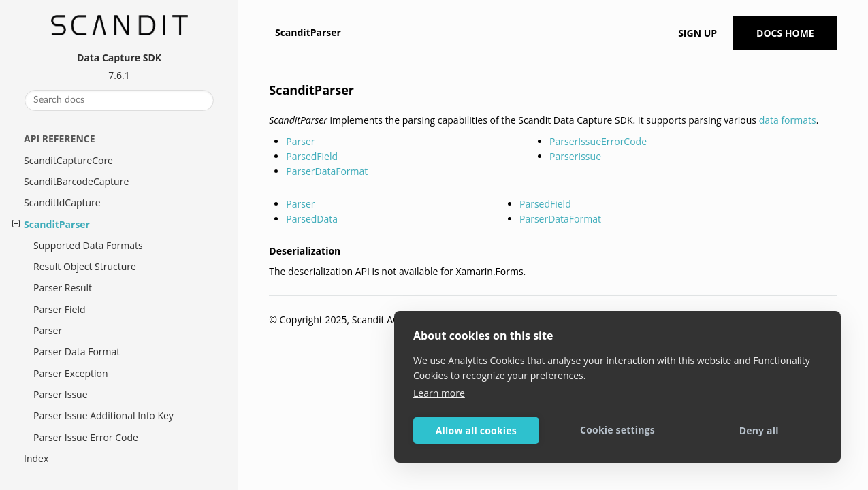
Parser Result (63, 288)
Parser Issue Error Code (86, 437)
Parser (48, 330)
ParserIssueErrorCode (598, 141)
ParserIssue (575, 156)
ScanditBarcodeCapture (76, 181)
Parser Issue (61, 394)
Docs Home (785, 33)
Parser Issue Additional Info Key (103, 415)
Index (36, 458)
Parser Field (60, 309)
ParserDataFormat (327, 171)
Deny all (759, 430)
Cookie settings (617, 430)
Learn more (439, 393)
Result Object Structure (85, 266)
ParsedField (312, 156)
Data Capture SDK (119, 58)
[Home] (271, 33)
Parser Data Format (77, 352)
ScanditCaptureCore (68, 160)
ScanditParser (57, 224)
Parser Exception (71, 373)
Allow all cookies (476, 430)
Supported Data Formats (88, 245)
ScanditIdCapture (62, 202)
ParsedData (312, 219)
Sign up (697, 33)
